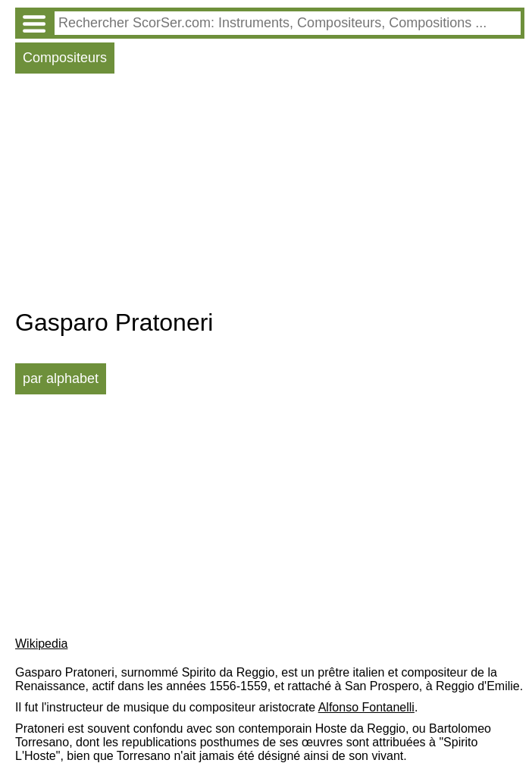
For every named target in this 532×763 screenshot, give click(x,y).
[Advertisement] (270, 195)
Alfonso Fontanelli (366, 707)
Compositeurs (65, 58)
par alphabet (61, 378)
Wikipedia (41, 644)
